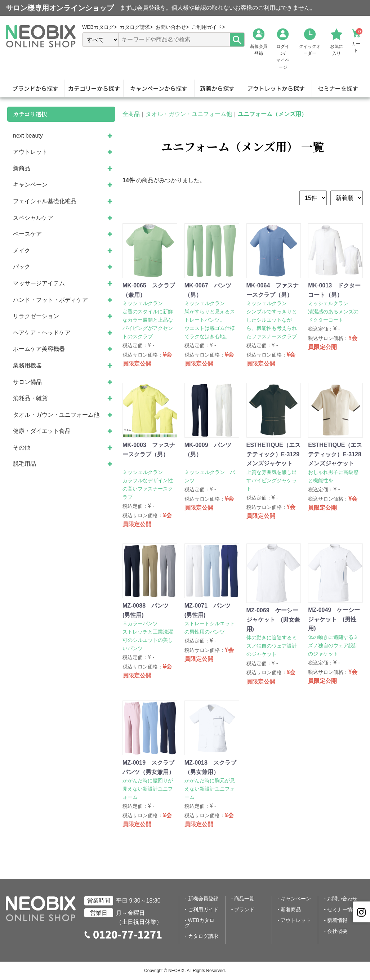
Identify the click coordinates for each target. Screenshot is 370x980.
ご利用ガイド (203, 909)
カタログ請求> (136, 27)
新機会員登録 (203, 899)
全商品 (131, 114)
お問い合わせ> (172, 27)
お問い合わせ (342, 899)
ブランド (244, 909)
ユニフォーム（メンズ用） (272, 114)
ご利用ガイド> (208, 27)
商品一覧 (244, 899)
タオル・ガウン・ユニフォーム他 (189, 114)
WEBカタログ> (99, 27)
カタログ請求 (203, 936)
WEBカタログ (200, 923)
